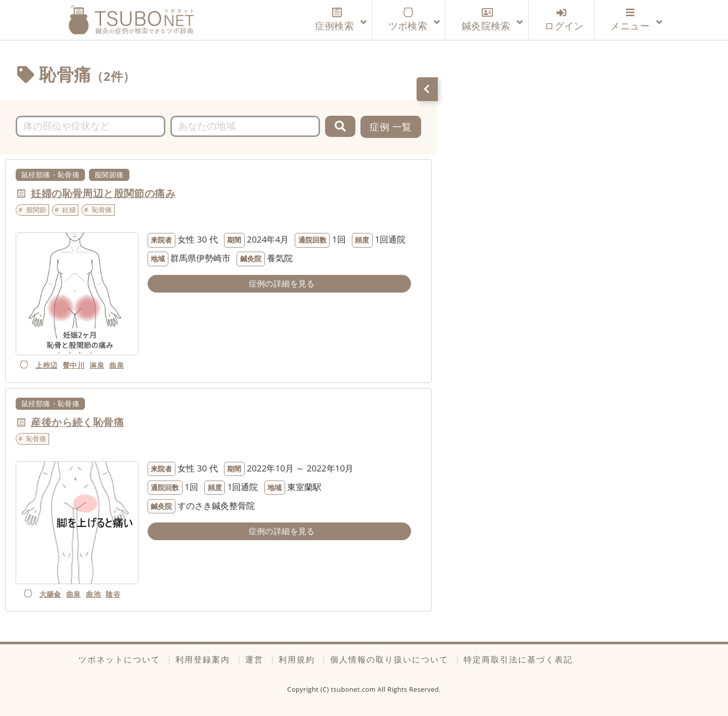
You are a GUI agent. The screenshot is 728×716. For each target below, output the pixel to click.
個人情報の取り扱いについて (389, 659)
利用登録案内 (203, 659)
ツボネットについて (119, 659)
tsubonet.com (354, 689)
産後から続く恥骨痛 (77, 422)
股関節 (36, 210)
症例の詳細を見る (282, 283)
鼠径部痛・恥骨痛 (50, 175)
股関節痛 (109, 175)
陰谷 (113, 594)
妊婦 (69, 210)
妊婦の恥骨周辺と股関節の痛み (103, 193)
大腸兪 (50, 594)
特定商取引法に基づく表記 (518, 659)
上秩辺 (46, 365)
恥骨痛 (102, 210)
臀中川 (74, 365)
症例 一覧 (391, 127)
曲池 (93, 594)
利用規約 (297, 659)
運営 (254, 659)
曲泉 (117, 365)
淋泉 (97, 365)
